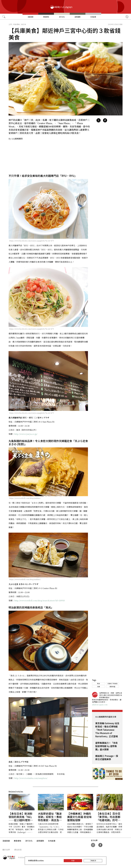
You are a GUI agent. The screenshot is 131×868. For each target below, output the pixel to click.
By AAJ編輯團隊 (16, 139)
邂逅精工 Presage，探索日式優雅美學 (107, 757)
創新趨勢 (78, 17)
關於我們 (6, 850)
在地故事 (93, 17)
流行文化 (62, 17)
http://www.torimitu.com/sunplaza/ (31, 778)
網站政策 (18, 850)
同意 (73, 861)
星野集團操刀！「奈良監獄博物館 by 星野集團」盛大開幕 (106, 746)
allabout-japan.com (100, 705)
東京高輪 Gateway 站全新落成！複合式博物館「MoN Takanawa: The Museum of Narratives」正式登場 (107, 730)
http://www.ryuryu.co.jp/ (26, 434)
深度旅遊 (30, 17)
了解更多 (93, 861)
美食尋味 (46, 17)
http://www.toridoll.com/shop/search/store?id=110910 (40, 600)
